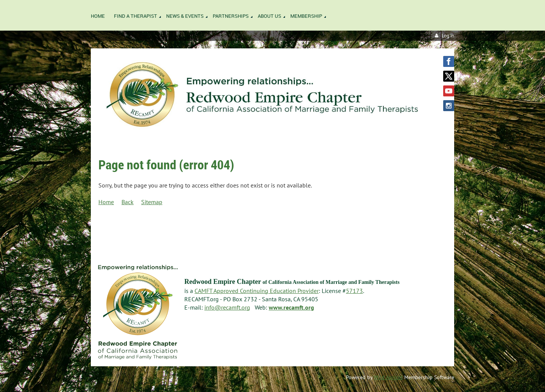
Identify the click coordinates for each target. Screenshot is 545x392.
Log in (448, 36)
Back (128, 202)
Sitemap (152, 202)
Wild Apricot (388, 377)
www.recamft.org (291, 307)
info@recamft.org (227, 307)
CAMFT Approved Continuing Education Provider (257, 291)
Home (106, 202)
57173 (354, 291)
